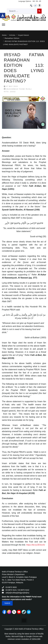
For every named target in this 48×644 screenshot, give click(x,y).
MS (34, 1)
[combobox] (22, 11)
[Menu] (4, 25)
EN (37, 1)
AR (40, 1)
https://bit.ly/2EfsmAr (36, 545)
